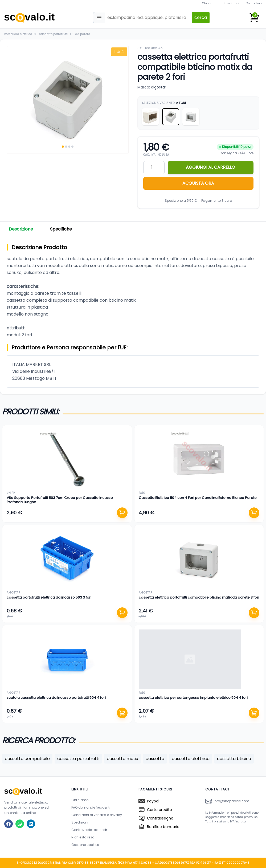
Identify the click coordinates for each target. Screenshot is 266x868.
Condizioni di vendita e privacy (97, 815)
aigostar (159, 87)
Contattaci (254, 3)
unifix (11, 493)
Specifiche (61, 229)
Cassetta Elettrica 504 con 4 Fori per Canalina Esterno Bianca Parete (198, 498)
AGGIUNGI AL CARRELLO (210, 167)
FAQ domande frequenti (91, 807)
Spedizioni (231, 3)
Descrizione (21, 229)
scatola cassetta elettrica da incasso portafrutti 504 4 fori (56, 698)
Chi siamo (210, 3)
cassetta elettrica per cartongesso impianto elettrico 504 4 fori (193, 698)
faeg (142, 493)
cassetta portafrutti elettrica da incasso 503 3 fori (49, 597)
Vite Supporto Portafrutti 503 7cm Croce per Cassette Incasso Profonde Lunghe (60, 500)
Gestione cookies (85, 845)
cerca (201, 17)
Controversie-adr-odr (89, 830)
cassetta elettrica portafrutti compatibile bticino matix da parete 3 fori (199, 597)
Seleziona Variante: (164, 103)
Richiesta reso (83, 837)
